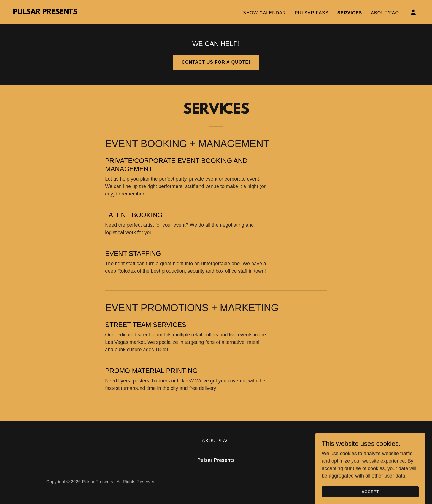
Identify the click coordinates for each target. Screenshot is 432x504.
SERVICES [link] (350, 13)
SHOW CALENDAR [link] (264, 13)
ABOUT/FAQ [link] (385, 13)
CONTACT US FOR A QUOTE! (216, 62)
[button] (413, 12)
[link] (45, 12)
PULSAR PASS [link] (312, 13)
